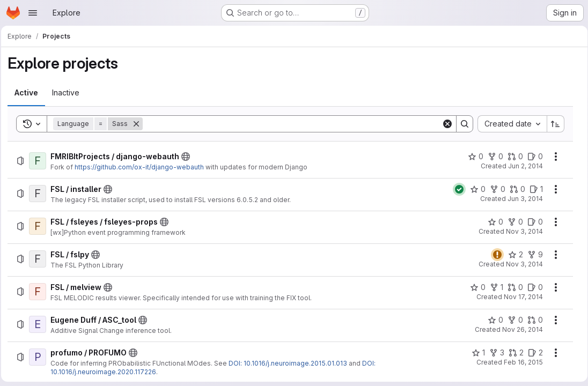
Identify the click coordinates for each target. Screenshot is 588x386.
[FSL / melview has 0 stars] (474, 287)
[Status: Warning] (494, 255)
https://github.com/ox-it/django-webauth (142, 167)
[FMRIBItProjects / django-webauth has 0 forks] (492, 157)
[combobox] (508, 124)
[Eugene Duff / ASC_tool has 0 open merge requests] (531, 320)
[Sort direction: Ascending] (552, 124)
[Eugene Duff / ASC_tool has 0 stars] (492, 320)
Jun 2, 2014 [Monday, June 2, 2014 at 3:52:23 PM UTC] (522, 166)
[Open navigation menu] (33, 13)
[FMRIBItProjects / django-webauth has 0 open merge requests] (512, 157)
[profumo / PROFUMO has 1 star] (475, 353)
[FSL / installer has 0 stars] (474, 189)
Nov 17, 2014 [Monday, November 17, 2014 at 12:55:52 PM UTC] (520, 297)
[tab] (30, 93)
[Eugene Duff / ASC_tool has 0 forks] (512, 320)
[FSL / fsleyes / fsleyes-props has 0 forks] (512, 222)
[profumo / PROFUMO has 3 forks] (493, 353)
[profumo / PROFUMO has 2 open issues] (532, 353)
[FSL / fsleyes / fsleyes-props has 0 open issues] (531, 222)
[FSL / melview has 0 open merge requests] (512, 287)
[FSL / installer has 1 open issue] (532, 189)
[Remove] (139, 124)
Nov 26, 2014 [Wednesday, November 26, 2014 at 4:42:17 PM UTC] (519, 329)
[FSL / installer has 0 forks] (494, 189)
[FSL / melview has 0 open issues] (531, 287)
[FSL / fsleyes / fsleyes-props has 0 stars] (492, 222)
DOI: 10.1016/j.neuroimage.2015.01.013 (291, 363)
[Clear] (444, 124)
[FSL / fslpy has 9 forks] (531, 255)
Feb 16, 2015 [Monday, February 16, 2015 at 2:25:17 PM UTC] (520, 362)
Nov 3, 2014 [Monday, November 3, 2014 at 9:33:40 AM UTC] (521, 231)
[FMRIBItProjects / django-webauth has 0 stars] (472, 157)
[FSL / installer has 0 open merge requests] (514, 189)
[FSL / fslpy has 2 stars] (512, 255)
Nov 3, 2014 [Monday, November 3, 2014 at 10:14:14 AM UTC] (521, 264)
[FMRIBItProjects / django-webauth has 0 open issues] (531, 157)
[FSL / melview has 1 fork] (493, 287)
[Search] (292, 124)
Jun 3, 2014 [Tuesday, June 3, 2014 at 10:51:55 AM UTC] (521, 199)
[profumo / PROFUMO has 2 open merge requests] (512, 353)
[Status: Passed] (455, 189)
